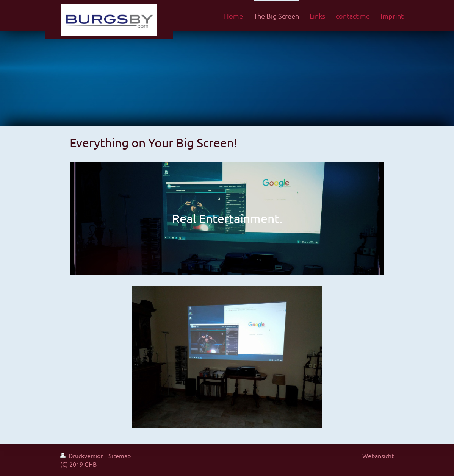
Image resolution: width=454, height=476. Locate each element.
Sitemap (120, 456)
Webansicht (378, 456)
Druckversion (83, 456)
